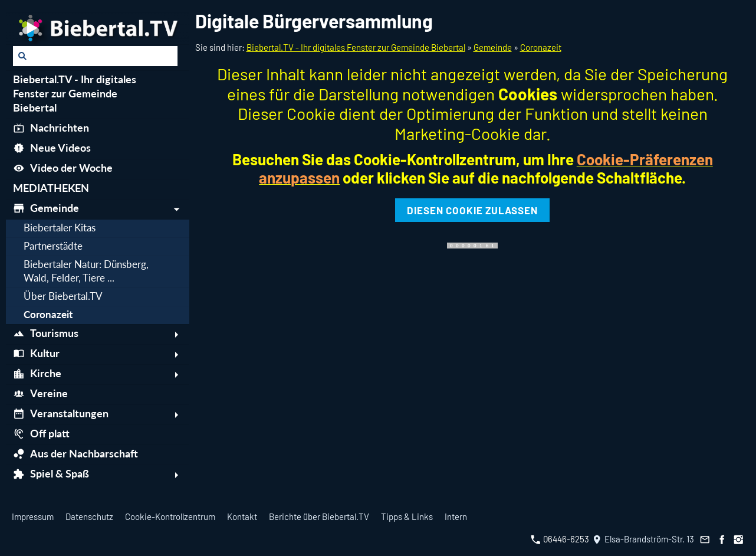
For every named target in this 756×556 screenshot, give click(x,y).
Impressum (33, 516)
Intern (456, 516)
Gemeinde (493, 47)
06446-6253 (560, 539)
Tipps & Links (407, 516)
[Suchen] (95, 56)
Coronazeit (541, 47)
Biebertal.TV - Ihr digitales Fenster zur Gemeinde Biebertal (356, 47)
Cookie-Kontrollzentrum (170, 516)
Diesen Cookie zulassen (472, 210)
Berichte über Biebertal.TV (319, 516)
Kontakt (242, 516)
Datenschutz (89, 516)
